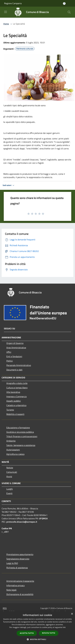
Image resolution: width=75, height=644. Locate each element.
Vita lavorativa (13, 392)
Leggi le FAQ (12, 563)
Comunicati (12, 472)
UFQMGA (43, 518)
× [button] (72, 614)
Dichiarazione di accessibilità (20, 594)
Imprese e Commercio (16, 396)
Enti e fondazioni (14, 356)
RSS (5, 608)
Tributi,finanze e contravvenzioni (22, 436)
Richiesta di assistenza (17, 568)
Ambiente (11, 441)
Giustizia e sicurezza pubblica (20, 432)
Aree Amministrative (16, 348)
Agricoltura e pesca (15, 454)
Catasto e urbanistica (16, 405)
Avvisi (9, 476)
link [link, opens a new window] (64, 627)
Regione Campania (13, 3)
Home (6, 24)
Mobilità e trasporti (15, 414)
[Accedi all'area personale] (64, 4)
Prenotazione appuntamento (20, 554)
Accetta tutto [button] (27, 633)
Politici (10, 361)
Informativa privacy (16, 585)
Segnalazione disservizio (18, 559)
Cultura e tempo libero (17, 388)
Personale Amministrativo (19, 365)
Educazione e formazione (18, 428)
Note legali (11, 590)
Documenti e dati (14, 370)
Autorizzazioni (13, 450)
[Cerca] (69, 12)
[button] (38, 639)
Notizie (10, 468)
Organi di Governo (15, 343)
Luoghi (10, 489)
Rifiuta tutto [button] (49, 633)
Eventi (9, 493)
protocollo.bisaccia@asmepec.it (22, 522)
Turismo (10, 410)
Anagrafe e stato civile (17, 383)
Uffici (9, 352)
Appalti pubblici (14, 401)
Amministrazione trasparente (20, 581)
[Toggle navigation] (6, 12)
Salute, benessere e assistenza (21, 445)
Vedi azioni (9, 185)
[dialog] (37, 627)
